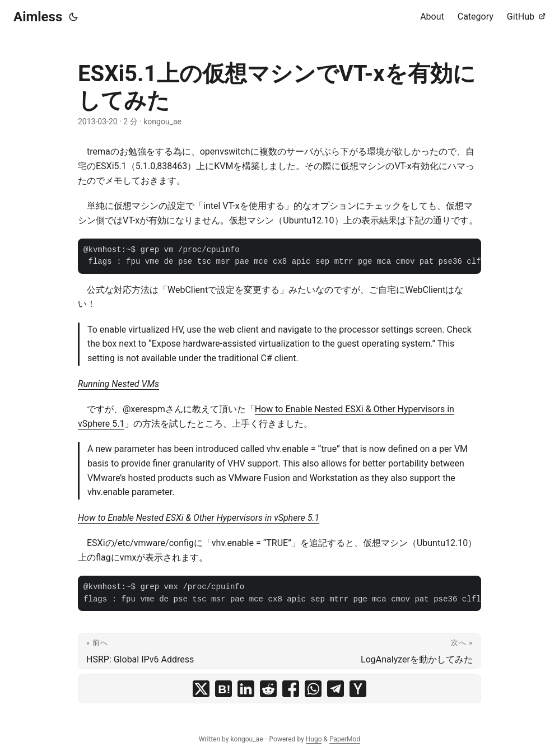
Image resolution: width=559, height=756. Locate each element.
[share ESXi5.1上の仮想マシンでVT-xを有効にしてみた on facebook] (291, 689)
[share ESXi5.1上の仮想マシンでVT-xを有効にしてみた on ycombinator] (358, 689)
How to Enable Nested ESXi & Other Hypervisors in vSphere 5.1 (199, 518)
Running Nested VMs (118, 384)
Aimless (38, 17)
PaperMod (345, 739)
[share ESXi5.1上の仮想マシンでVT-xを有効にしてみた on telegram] (336, 689)
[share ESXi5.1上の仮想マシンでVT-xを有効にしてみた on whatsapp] (313, 689)
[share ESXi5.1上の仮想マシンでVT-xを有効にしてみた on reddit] (268, 689)
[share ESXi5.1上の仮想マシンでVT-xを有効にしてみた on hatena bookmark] (223, 689)
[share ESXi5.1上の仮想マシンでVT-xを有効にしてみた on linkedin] (246, 689)
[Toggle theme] (73, 17)
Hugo (314, 739)
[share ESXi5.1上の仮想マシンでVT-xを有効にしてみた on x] (201, 689)
